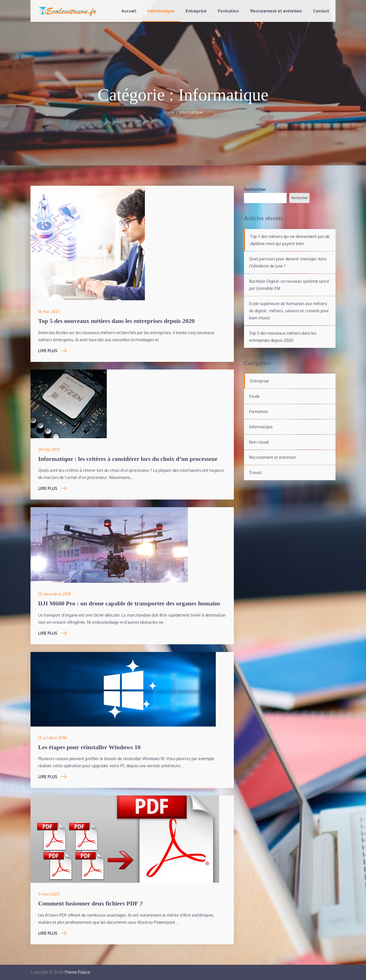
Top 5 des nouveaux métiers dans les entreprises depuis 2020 (116, 321)
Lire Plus (52, 351)
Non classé (259, 442)
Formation (228, 11)
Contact (321, 11)
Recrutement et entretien (276, 11)
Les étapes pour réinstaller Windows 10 (89, 747)
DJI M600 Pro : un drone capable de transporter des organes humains (129, 603)
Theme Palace (77, 972)
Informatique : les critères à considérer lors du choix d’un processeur (128, 459)
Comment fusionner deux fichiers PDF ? (90, 903)
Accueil (129, 11)
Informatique (161, 11)
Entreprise (196, 11)
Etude (254, 396)
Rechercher (255, 189)
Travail (255, 473)
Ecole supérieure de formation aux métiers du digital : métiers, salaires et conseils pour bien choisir (289, 311)
